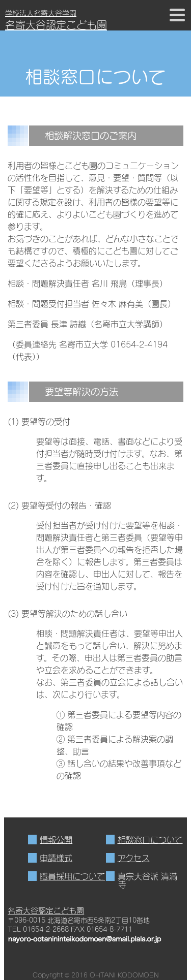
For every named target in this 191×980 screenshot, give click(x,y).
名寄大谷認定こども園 (46, 910)
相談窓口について (150, 840)
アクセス (134, 858)
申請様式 (56, 858)
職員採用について (72, 876)
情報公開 (56, 840)
